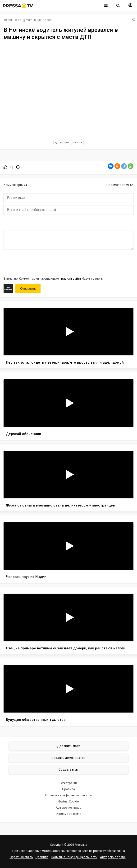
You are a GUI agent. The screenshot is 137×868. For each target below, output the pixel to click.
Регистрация (68, 783)
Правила (68, 789)
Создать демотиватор (68, 758)
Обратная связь (21, 857)
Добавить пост (69, 746)
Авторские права (68, 808)
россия (77, 142)
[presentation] (40, 263)
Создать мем (68, 769)
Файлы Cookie (68, 801)
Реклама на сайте (68, 814)
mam (29, 20)
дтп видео (62, 142)
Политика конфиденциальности (68, 795)
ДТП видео (44, 20)
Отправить (28, 289)
